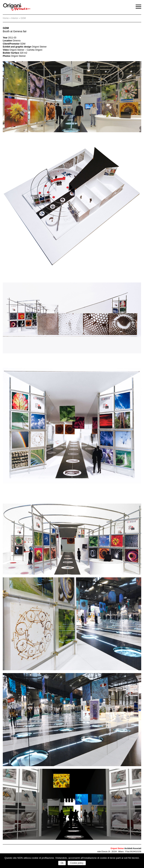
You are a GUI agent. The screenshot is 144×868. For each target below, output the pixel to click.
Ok (62, 863)
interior (15, 18)
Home (6, 18)
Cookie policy (77, 863)
